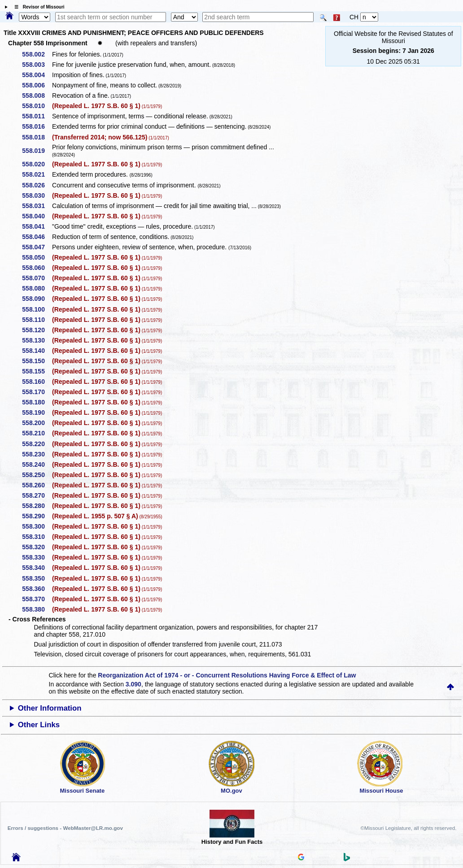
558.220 (37, 444)
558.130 (37, 340)
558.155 (37, 371)
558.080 (37, 288)
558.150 (37, 361)
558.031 (37, 206)
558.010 (37, 106)
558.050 (37, 257)
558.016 (37, 126)
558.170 (37, 392)
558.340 (37, 568)
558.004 (37, 75)
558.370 (37, 599)
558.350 (37, 578)
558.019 (37, 151)
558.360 (37, 589)
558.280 (37, 506)
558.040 (37, 216)
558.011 (37, 116)
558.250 (37, 475)
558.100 (37, 309)
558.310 (37, 537)
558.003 (37, 65)
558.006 (37, 85)
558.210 (37, 433)
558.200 (37, 423)
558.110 (37, 320)
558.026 (37, 185)
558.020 (37, 164)
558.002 (37, 54)
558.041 (37, 226)
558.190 (37, 412)
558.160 (37, 382)
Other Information (50, 708)
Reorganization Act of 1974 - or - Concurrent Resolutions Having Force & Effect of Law (227, 675)
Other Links (39, 725)
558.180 (37, 402)
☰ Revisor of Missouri (37, 7)
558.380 (37, 609)
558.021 (37, 174)
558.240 (37, 464)
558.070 (37, 278)
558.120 (37, 330)
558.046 (37, 237)
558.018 (37, 137)
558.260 (37, 485)
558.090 (37, 299)
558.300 (37, 526)
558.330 (37, 557)
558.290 (37, 516)
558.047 (37, 247)
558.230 (37, 454)
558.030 (37, 195)
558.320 (37, 547)
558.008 (37, 95)
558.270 (37, 495)
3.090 (133, 684)
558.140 (37, 351)
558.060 (37, 268)
